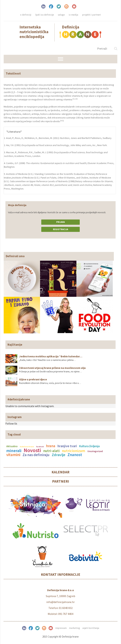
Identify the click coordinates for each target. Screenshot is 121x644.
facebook (40, 447)
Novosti (32, 450)
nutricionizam (74, 451)
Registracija (60, 229)
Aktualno (12, 446)
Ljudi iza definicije (45, 15)
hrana (51, 446)
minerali (14, 451)
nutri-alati (51, 451)
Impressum (61, 628)
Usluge (61, 15)
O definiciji (26, 15)
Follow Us (11, 423)
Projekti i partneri (92, 15)
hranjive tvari (67, 446)
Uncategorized (95, 451)
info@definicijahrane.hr (60, 602)
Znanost (75, 455)
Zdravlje (58, 455)
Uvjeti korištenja (91, 628)
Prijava (60, 222)
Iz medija (73, 15)
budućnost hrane (27, 447)
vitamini (13, 455)
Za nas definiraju (36, 455)
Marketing (74, 628)
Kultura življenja (89, 446)
